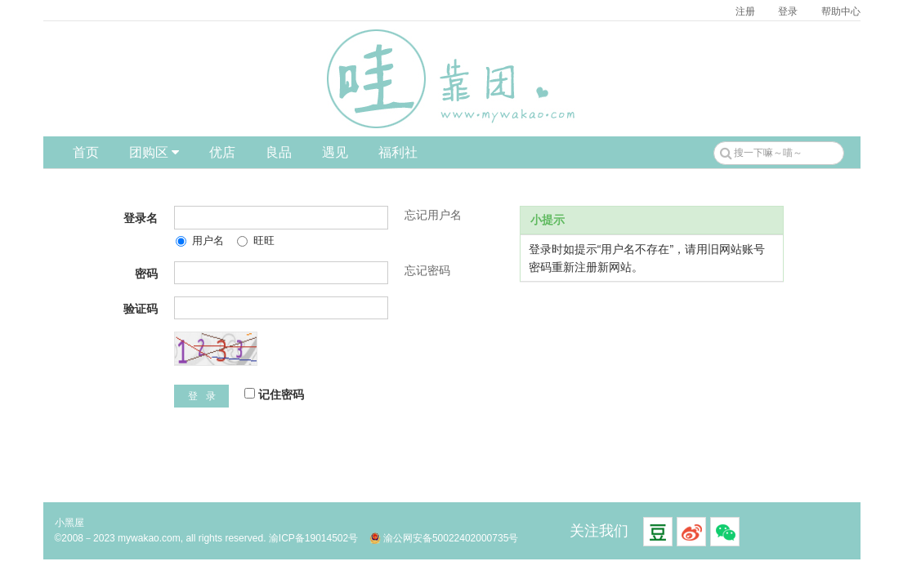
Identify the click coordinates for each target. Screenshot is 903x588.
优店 (222, 152)
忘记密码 (427, 270)
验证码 (141, 309)
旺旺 (256, 241)
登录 (788, 11)
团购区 (154, 152)
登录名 (141, 218)
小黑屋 (69, 523)
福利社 (398, 152)
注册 (745, 11)
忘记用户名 (433, 215)
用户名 (200, 241)
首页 (86, 152)
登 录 (201, 396)
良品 (279, 152)
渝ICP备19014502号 (313, 538)
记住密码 (274, 394)
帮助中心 (841, 11)
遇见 (335, 152)
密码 (146, 274)
